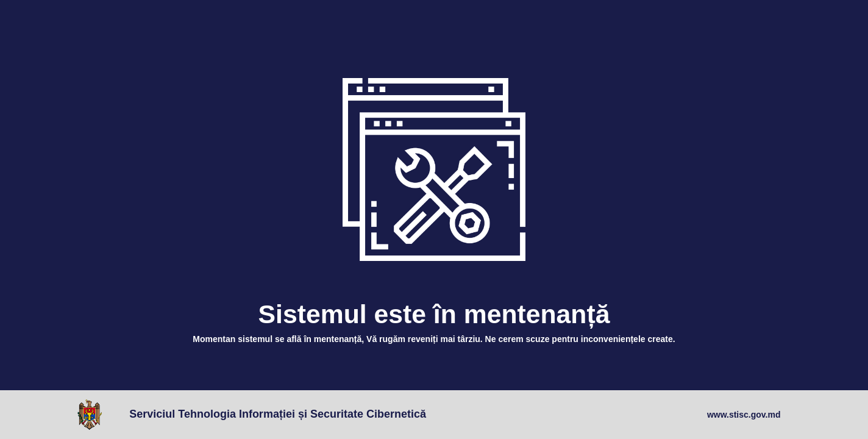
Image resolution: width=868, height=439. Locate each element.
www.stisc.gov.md (744, 415)
